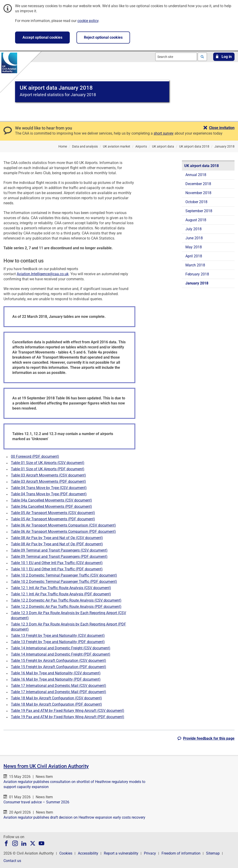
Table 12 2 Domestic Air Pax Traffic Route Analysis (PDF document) (66, 607)
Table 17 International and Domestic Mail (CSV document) (59, 686)
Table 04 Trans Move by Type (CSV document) (49, 488)
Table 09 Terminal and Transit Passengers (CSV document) (59, 550)
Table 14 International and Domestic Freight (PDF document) (61, 654)
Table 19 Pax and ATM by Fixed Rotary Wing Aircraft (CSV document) (68, 711)
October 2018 (196, 202)
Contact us (12, 861)
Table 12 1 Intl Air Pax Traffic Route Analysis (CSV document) (61, 588)
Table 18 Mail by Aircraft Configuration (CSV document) (56, 698)
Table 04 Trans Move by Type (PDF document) (49, 494)
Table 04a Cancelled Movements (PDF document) (51, 507)
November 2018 (198, 193)
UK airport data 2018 (202, 166)
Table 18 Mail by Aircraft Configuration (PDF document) (56, 704)
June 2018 (194, 238)
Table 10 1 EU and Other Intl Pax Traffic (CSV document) (57, 563)
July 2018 (194, 229)
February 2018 (197, 274)
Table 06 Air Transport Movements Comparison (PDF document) (63, 532)
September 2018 (199, 211)
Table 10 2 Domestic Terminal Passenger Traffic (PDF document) (64, 582)
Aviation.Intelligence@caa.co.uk (43, 274)
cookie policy (88, 21)
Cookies (66, 853)
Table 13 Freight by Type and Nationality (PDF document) (58, 642)
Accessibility (88, 853)
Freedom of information (181, 853)
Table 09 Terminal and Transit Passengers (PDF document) (59, 557)
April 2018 (194, 256)
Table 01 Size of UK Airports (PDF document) (48, 469)
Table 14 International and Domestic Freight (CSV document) (61, 648)
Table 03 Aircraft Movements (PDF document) (48, 481)
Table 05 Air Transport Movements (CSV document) (53, 513)
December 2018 (198, 184)
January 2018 (197, 283)
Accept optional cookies (42, 37)
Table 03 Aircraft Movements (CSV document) (48, 475)
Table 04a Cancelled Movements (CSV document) (51, 500)
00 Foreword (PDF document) (35, 456)
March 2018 (195, 265)
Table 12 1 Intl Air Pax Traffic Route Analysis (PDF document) (61, 594)
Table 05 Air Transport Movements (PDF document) (53, 519)
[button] (224, 57)
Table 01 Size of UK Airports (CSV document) (48, 463)
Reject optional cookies (103, 37)
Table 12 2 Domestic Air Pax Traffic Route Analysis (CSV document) (66, 600)
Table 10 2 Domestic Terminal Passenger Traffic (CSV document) (64, 575)
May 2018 (194, 247)
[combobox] (176, 57)
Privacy (150, 853)
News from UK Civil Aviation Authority (46, 766)
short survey (164, 133)
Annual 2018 (196, 175)
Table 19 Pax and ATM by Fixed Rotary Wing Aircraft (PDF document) (68, 717)
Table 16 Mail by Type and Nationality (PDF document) (56, 679)
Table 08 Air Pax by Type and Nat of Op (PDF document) (57, 544)
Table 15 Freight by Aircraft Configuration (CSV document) (59, 661)
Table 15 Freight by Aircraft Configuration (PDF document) (59, 667)
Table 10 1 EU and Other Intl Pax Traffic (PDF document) (57, 569)
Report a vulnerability (121, 853)
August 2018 (196, 220)
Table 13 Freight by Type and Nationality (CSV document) (58, 636)
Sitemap (213, 853)
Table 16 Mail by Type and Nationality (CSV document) (56, 673)
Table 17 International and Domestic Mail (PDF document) (59, 692)
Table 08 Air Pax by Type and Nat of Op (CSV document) (57, 538)
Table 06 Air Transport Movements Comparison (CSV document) (63, 525)
